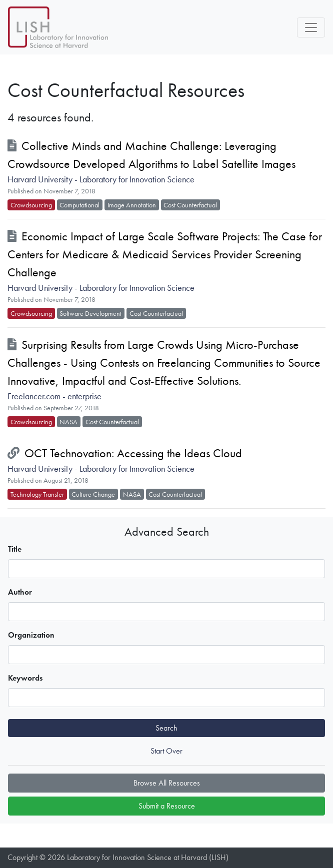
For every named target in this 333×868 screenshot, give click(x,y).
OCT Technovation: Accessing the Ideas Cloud (133, 453)
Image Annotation (132, 205)
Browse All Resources (167, 783)
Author (20, 592)
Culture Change (93, 494)
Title (15, 549)
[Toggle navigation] (311, 27)
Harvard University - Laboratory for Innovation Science (101, 179)
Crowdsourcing (31, 205)
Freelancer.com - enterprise (54, 396)
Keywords (25, 678)
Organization (31, 635)
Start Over (166, 751)
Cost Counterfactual (190, 205)
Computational (79, 205)
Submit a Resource (167, 806)
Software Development (90, 313)
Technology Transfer (37, 494)
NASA (68, 422)
